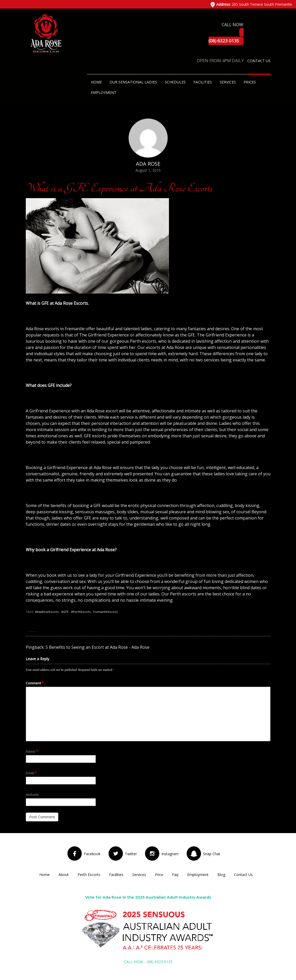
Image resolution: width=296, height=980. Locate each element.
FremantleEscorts (105, 612)
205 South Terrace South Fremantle (254, 4)
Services (228, 82)
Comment (35, 683)
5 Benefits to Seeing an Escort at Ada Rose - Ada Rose (97, 647)
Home (96, 82)
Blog (221, 875)
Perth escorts (143, 341)
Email (31, 773)
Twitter (131, 854)
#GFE (65, 612)
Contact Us (259, 61)
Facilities (203, 82)
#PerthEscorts (81, 612)
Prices (250, 82)
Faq (175, 875)
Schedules (175, 82)
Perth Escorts (89, 875)
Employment (104, 92)
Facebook (92, 854)
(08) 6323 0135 (224, 41)
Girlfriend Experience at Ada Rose (79, 468)
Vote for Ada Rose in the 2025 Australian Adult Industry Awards (148, 897)
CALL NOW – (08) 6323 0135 (148, 962)
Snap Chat (212, 854)
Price (159, 875)
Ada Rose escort (103, 411)
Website (32, 795)
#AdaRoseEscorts (47, 612)
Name (32, 751)
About (64, 875)
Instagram (170, 854)
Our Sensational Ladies (133, 82)
